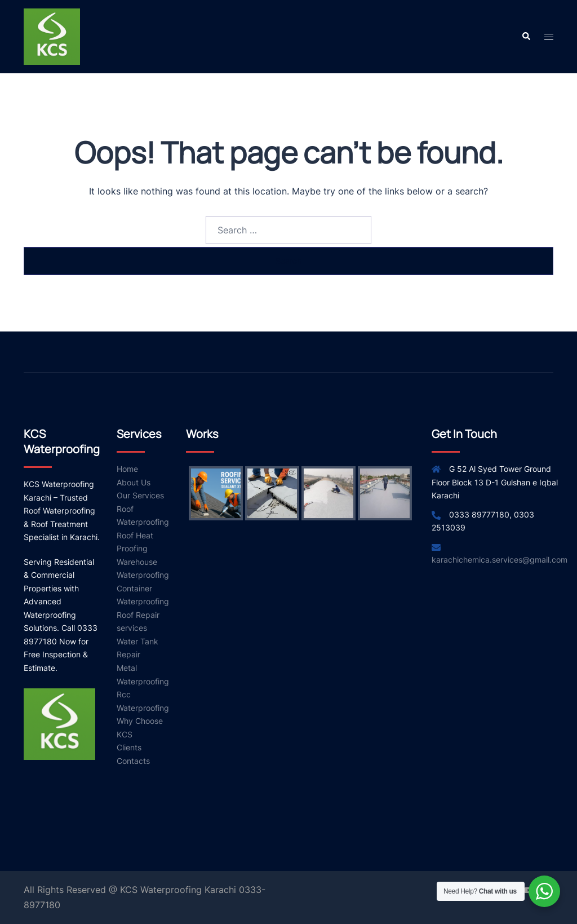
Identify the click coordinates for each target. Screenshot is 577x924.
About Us (134, 482)
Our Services (140, 495)
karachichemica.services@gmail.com (500, 560)
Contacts (133, 761)
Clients (129, 747)
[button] (526, 37)
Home (127, 469)
